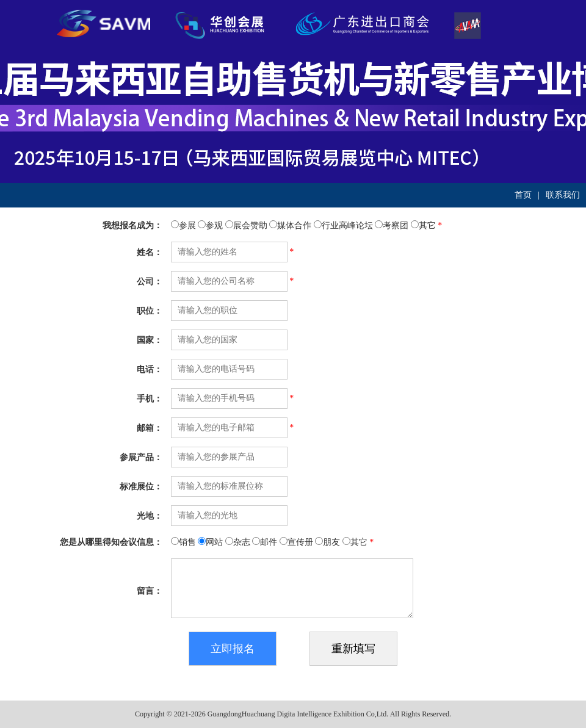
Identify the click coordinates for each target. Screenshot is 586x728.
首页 (523, 195)
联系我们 (563, 195)
